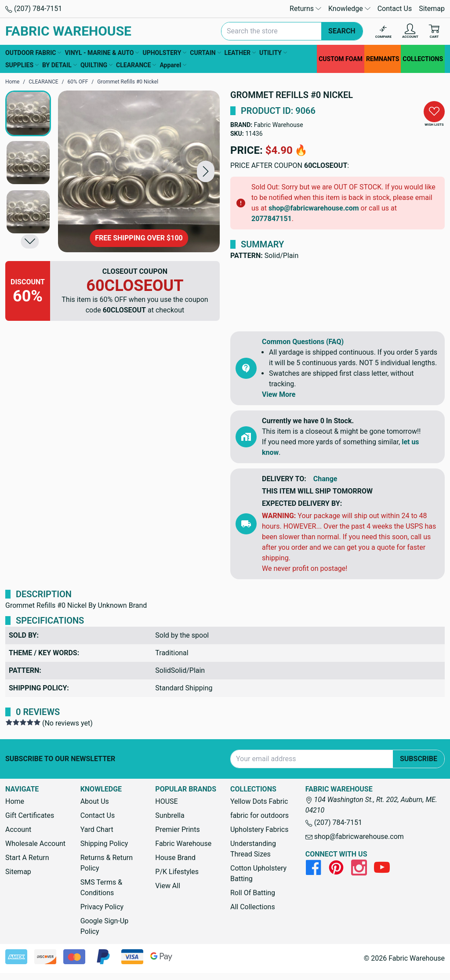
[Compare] (383, 31)
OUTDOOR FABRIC (33, 53)
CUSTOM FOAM (341, 59)
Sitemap (432, 9)
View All (168, 886)
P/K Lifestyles (177, 872)
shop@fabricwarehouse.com (314, 208)
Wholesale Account (35, 844)
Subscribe (419, 759)
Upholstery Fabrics (259, 829)
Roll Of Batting (253, 893)
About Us (95, 801)
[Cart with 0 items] (434, 31)
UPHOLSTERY (164, 53)
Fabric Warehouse (279, 125)
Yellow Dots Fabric (259, 801)
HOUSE (166, 801)
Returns (305, 9)
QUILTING (96, 65)
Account (18, 829)
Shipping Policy (104, 844)
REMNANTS (383, 59)
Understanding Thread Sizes (253, 849)
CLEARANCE (136, 65)
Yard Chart (97, 829)
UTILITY (273, 53)
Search (342, 31)
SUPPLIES (22, 65)
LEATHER (240, 53)
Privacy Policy (102, 907)
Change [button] (325, 479)
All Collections (253, 907)
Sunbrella (170, 815)
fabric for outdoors (259, 815)
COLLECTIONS (423, 59)
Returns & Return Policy (107, 863)
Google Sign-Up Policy (104, 926)
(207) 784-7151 (34, 9)
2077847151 (272, 219)
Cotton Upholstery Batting (258, 873)
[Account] (410, 31)
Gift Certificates (30, 815)
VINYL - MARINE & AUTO (102, 53)
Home (15, 801)
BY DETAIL (60, 65)
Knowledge (349, 9)
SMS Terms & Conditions (102, 887)
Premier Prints (177, 829)
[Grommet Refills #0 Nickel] (139, 171)
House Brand (175, 858)
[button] (206, 171)
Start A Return (27, 858)
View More (279, 394)
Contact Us (395, 9)
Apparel (173, 65)
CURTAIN (205, 53)
